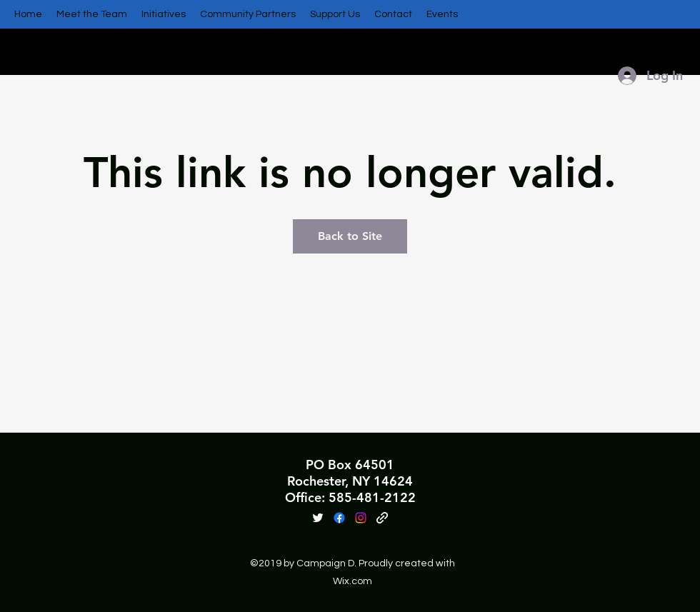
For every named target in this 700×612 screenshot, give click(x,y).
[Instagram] (361, 518)
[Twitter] (318, 518)
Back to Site (350, 236)
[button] (92, 14)
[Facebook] (339, 518)
